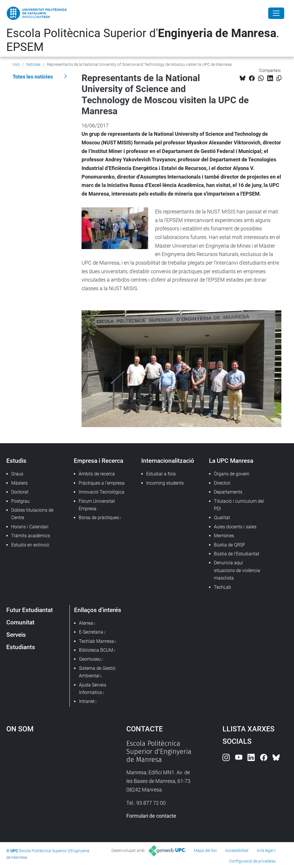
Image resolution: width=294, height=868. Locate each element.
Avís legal (265, 850)
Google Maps (51, 783)
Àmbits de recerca (97, 474)
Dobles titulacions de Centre (32, 514)
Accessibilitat (237, 850)
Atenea (86, 623)
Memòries (224, 536)
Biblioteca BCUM (96, 650)
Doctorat (20, 492)
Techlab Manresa (96, 641)
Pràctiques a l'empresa (102, 483)
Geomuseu (90, 659)
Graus (17, 474)
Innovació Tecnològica (101, 492)
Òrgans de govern (232, 474)
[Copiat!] (279, 78)
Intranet (87, 701)
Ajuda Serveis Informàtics (93, 689)
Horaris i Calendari (30, 527)
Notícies (33, 64)
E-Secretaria (91, 632)
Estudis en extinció (30, 545)
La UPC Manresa (231, 461)
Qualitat (222, 518)
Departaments (228, 492)
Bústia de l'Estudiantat (237, 554)
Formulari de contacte (151, 816)
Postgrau (20, 501)
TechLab (223, 587)
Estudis (16, 461)
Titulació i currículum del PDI (239, 505)
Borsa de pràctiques (99, 518)
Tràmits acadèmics (31, 536)
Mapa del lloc (205, 850)
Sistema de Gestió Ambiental (97, 672)
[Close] (276, 13)
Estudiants (21, 647)
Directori (222, 483)
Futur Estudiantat (30, 610)
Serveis (16, 635)
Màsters (19, 483)
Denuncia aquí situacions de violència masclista (237, 570)
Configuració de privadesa (252, 861)
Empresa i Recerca (98, 461)
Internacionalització (168, 461)
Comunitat (20, 622)
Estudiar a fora (161, 474)
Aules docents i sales (235, 527)
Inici (16, 64)
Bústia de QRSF (230, 545)
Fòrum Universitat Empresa (97, 505)
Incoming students (165, 483)
